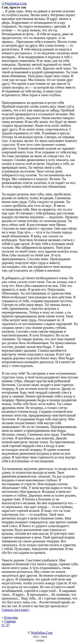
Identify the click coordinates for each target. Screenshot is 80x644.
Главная (10, 621)
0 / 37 (6, 625)
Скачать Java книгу (16, 610)
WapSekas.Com (42, 633)
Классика (11, 617)
